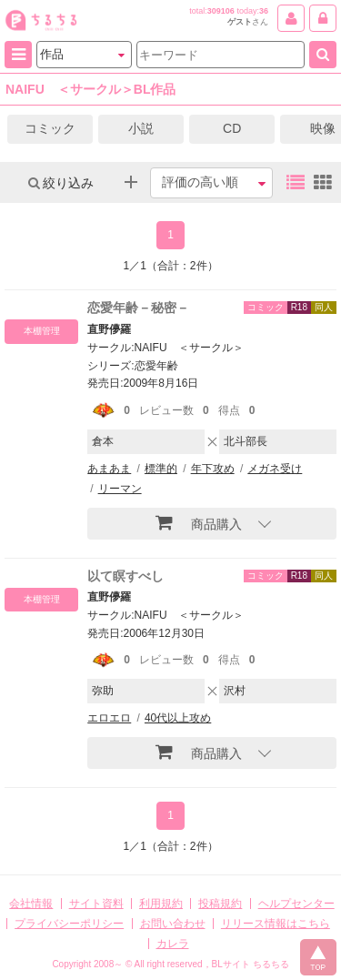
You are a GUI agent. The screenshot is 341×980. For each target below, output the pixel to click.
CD (232, 128)
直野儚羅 (109, 329)
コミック (50, 128)
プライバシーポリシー (69, 924)
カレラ (173, 944)
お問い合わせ (173, 924)
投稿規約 (220, 904)
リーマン (120, 489)
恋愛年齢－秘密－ (138, 308)
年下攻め (213, 469)
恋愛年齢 (156, 366)
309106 (221, 11)
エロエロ (109, 718)
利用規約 (161, 904)
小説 (141, 128)
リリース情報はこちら (276, 924)
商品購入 (199, 522)
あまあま (109, 469)
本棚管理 (42, 331)
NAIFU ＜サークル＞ (189, 348)
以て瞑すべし (125, 576)
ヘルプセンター (296, 904)
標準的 (161, 469)
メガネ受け (275, 469)
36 (264, 11)
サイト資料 (96, 904)
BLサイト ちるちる (251, 964)
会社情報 (31, 904)
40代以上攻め (178, 718)
